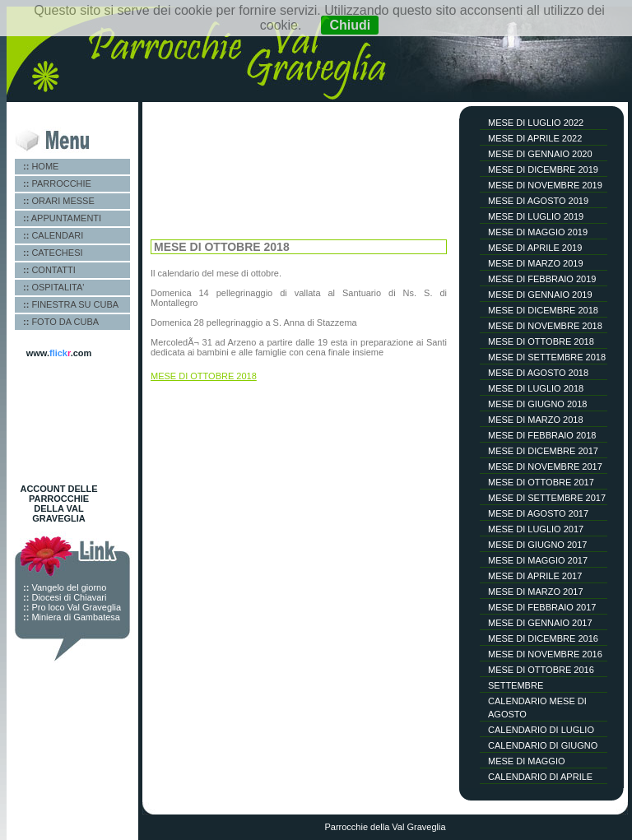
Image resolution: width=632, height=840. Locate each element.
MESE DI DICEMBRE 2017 (543, 451)
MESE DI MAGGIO (527, 761)
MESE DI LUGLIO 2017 (536, 529)
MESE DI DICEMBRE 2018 (543, 310)
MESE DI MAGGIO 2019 (538, 232)
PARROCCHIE (57, 183)
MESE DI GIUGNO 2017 (537, 545)
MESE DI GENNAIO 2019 (540, 295)
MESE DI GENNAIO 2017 (540, 623)
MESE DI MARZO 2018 (536, 420)
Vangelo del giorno (65, 587)
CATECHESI (53, 253)
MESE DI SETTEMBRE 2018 (547, 357)
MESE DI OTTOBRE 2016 (541, 670)
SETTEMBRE (516, 685)
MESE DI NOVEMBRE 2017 (545, 466)
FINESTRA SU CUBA (71, 304)
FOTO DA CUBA (61, 322)
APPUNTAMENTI (62, 218)
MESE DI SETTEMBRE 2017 (547, 498)
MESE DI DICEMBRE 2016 (543, 638)
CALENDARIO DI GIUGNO (543, 745)
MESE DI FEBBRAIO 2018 (542, 435)
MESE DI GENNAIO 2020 (540, 154)
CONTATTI (49, 270)
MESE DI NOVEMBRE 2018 (545, 326)
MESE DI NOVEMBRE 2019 (545, 185)
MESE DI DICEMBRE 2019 (543, 169)
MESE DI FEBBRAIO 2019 (542, 279)
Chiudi (350, 25)
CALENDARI (53, 235)
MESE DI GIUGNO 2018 (537, 404)
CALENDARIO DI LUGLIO (541, 730)
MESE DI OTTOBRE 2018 (541, 341)
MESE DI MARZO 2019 (536, 263)
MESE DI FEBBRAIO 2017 (542, 607)
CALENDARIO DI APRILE (540, 777)
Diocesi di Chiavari (65, 597)
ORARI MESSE (59, 201)
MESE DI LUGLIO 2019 (536, 216)
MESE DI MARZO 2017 (536, 592)
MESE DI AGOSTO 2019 (538, 201)
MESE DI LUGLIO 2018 (536, 388)
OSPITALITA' (53, 287)
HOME (41, 166)
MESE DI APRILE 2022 (535, 138)
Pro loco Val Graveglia (72, 607)
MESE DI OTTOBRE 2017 (541, 482)
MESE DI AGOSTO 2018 (538, 373)
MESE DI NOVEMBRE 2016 (545, 654)
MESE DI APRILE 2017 (535, 576)
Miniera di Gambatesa (72, 617)
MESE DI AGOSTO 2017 (538, 513)
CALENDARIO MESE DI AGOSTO (537, 708)
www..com (59, 353)
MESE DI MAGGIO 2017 (538, 560)
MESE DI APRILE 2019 (535, 248)
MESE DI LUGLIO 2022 (536, 123)
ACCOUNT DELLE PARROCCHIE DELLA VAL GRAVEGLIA (58, 504)
